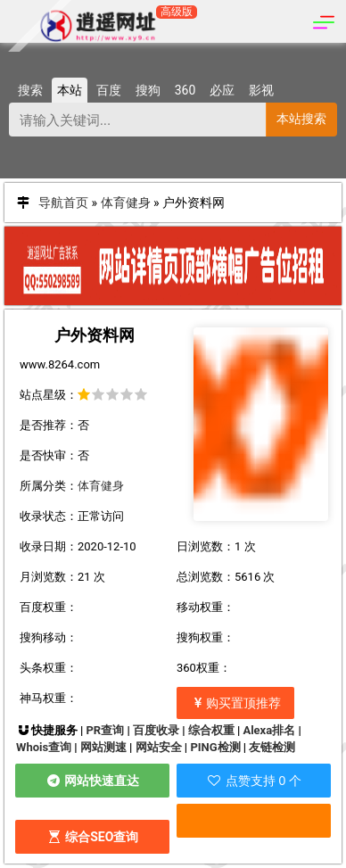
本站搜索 (301, 119)
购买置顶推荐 (235, 703)
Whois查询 (44, 747)
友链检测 (272, 747)
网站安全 (159, 747)
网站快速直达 (92, 781)
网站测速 (103, 747)
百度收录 (156, 730)
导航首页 (63, 203)
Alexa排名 (269, 730)
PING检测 (215, 747)
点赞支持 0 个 (254, 781)
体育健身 (126, 203)
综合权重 (211, 730)
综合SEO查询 (93, 837)
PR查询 (105, 730)
